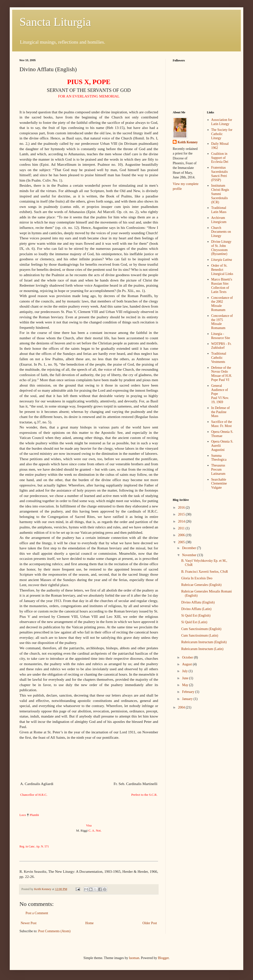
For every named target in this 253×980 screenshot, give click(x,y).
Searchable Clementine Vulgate (219, 484)
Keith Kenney (188, 142)
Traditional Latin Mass (219, 210)
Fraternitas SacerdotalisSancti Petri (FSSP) (219, 174)
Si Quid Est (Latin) (194, 622)
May (185, 685)
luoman (134, 958)
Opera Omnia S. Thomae (222, 434)
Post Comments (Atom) (54, 931)
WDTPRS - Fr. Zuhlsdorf (221, 346)
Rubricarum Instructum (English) (204, 642)
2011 (182, 528)
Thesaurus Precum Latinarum (218, 470)
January (188, 699)
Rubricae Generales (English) (201, 585)
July (185, 671)
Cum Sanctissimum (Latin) (200, 636)
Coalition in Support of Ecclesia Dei (220, 158)
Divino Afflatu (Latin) (196, 609)
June (185, 678)
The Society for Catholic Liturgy (222, 134)
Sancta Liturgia (55, 22)
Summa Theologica (219, 458)
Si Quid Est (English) (196, 616)
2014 (182, 521)
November (190, 555)
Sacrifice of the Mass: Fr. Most (222, 424)
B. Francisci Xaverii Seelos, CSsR (205, 572)
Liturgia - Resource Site (221, 336)
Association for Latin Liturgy (222, 122)
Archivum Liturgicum (219, 220)
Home (90, 923)
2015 (182, 514)
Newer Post (29, 923)
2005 (182, 542)
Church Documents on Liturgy (221, 232)
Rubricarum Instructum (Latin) (202, 649)
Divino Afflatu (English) (198, 602)
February (189, 692)
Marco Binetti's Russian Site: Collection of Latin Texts (222, 286)
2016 (182, 508)
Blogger (163, 958)
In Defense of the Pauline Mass (220, 412)
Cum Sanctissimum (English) (201, 629)
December (189, 548)
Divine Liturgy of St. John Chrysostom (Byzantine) (221, 248)
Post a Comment (37, 913)
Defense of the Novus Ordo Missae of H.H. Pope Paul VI (222, 374)
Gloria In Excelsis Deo (197, 578)
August (187, 664)
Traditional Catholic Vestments (219, 358)
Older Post (150, 923)
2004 (182, 707)
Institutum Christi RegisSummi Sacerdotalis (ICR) (220, 194)
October (188, 657)
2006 (182, 535)
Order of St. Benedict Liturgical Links (222, 270)
